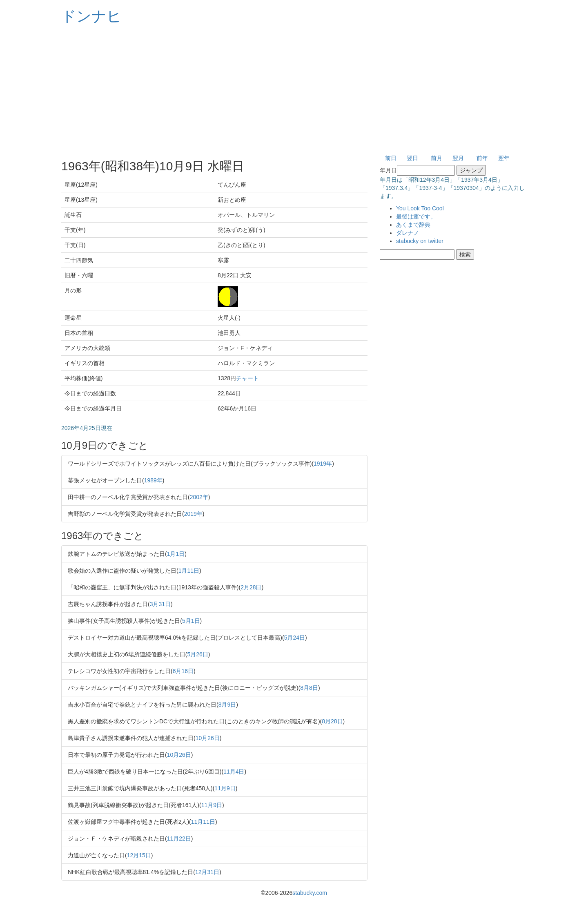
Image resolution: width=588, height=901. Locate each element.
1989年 (153, 480)
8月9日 (227, 705)
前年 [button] (482, 158)
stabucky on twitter (420, 241)
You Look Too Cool (420, 208)
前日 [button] (391, 158)
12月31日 (207, 872)
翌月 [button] (458, 158)
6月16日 (183, 671)
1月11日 (189, 571)
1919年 (323, 464)
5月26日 (197, 654)
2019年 (193, 514)
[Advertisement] (294, 90)
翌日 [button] (412, 158)
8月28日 (332, 721)
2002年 (199, 497)
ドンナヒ (91, 16)
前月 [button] (437, 158)
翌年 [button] (504, 158)
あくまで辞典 (413, 225)
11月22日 (179, 839)
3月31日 (160, 604)
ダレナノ (408, 233)
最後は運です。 (416, 216)
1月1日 (176, 554)
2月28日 (251, 587)
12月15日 (139, 855)
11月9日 (225, 788)
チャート (247, 378)
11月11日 (203, 822)
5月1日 (191, 621)
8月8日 (309, 688)
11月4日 (234, 772)
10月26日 (208, 738)
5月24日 (295, 638)
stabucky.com (310, 893)
